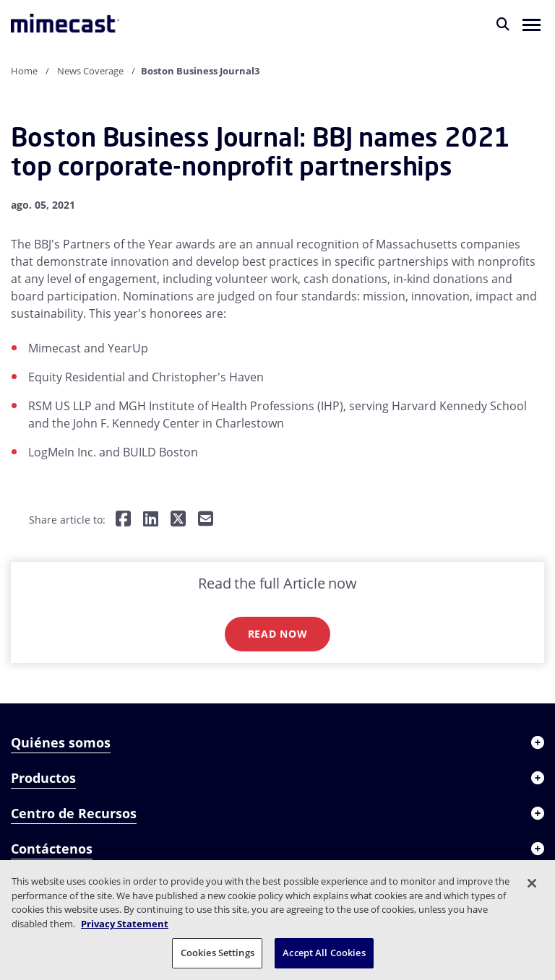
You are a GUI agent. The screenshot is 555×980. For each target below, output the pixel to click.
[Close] (532, 883)
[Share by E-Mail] (206, 520)
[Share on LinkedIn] (151, 520)
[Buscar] (503, 24)
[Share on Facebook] (123, 520)
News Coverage (90, 71)
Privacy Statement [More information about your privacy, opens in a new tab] (125, 924)
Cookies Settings (218, 953)
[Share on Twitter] (178, 520)
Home (24, 71)
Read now (278, 634)
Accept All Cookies (324, 953)
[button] (532, 24)
